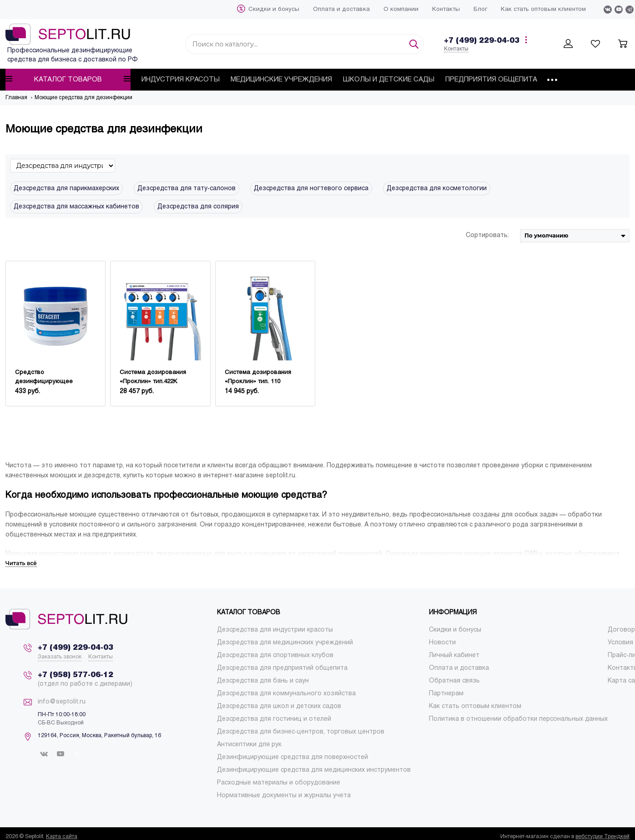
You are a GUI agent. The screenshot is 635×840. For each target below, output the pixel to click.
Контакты (456, 49)
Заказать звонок (60, 657)
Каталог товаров (68, 79)
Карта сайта (62, 837)
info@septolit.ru (62, 702)
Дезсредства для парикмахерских (66, 189)
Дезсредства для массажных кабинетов (76, 207)
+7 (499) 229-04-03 (482, 41)
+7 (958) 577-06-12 (76, 675)
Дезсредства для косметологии (437, 189)
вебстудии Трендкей (602, 837)
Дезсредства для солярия (198, 207)
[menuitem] (274, 10)
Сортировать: (487, 235)
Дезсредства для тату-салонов (186, 189)
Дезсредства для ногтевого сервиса (311, 189)
